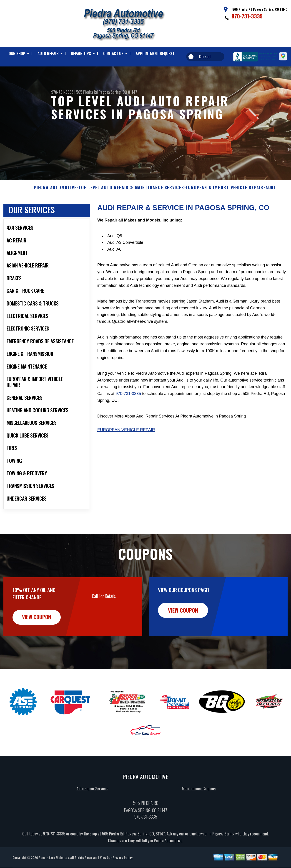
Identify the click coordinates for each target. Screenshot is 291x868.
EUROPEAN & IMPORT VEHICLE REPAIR (225, 210)
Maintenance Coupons (199, 811)
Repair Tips (81, 53)
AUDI (270, 210)
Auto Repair (48, 53)
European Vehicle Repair (126, 452)
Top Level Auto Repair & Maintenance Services (131, 210)
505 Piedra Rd (87, 92)
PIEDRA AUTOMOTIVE (55, 210)
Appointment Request (155, 53)
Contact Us (113, 53)
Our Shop (17, 53)
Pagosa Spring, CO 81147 (118, 92)
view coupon (38, 639)
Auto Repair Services (92, 811)
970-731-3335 (247, 16)
